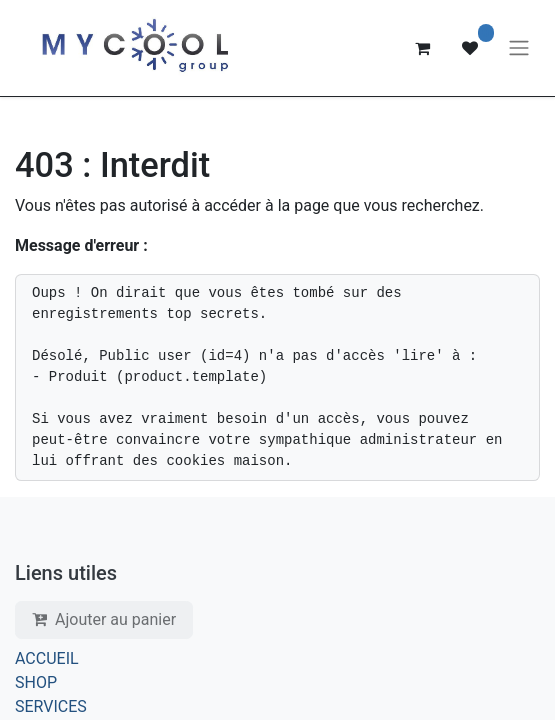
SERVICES (51, 706)
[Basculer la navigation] (519, 48)
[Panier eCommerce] (422, 48)
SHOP (36, 682)
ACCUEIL (47, 658)
